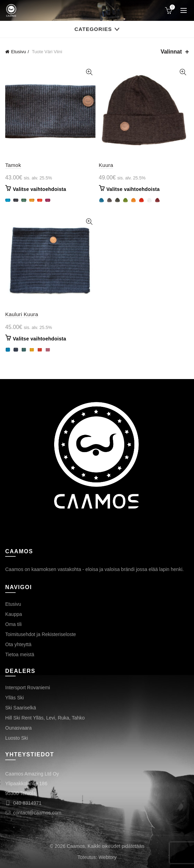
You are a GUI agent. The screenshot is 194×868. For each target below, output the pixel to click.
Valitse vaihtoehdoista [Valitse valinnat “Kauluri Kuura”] (40, 339)
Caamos (76, 846)
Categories (93, 29)
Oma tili (13, 624)
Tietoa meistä (20, 654)
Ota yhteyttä (18, 644)
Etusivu (19, 52)
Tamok (13, 165)
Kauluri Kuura (22, 314)
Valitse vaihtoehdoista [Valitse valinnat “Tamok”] (40, 189)
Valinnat (171, 52)
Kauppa (14, 614)
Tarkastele (89, 72)
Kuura (106, 165)
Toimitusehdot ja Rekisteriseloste (41, 634)
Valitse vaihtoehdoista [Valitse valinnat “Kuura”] (133, 189)
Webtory (108, 857)
